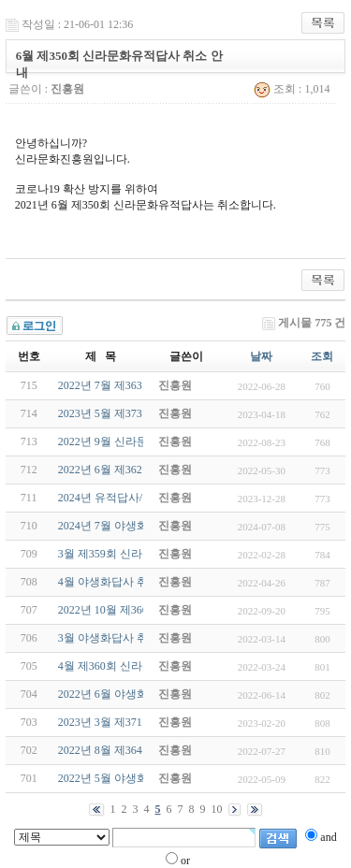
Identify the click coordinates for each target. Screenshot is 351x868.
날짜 (261, 356)
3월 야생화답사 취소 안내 (121, 638)
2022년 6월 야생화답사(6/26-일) (135, 694)
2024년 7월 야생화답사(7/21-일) (135, 526)
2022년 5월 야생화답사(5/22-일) (135, 778)
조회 (322, 356)
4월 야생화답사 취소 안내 (121, 582)
